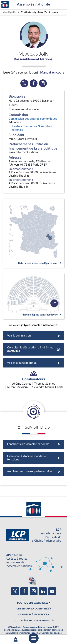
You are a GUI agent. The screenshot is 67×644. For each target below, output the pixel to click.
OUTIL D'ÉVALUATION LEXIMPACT (33, 611)
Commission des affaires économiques (33, 119)
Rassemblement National (34, 59)
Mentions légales (13, 621)
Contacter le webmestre (18, 624)
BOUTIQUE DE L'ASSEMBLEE (33, 594)
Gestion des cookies (52, 624)
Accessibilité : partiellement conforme (42, 621)
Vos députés (10, 12)
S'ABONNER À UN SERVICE (33, 606)
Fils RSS (36, 624)
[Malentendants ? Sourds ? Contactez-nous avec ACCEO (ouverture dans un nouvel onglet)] (31, 571)
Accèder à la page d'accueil (5, 5)
